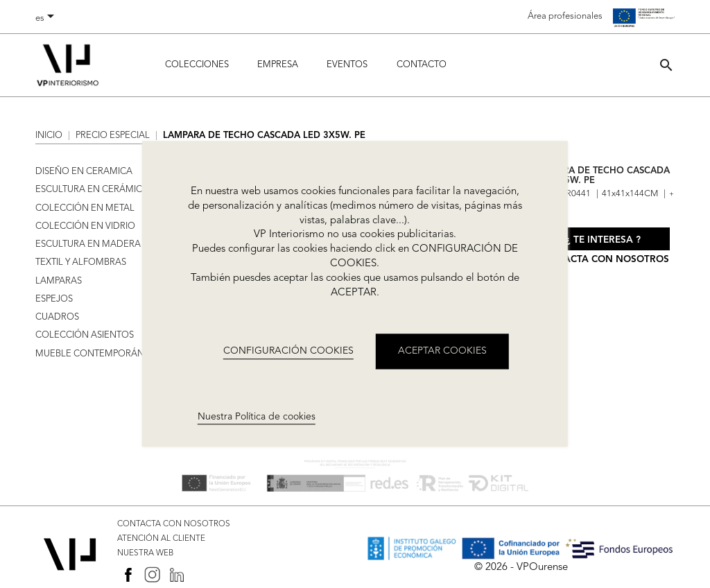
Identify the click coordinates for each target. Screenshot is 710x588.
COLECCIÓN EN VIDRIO (85, 226)
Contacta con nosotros (603, 260)
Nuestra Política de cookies (257, 417)
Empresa (278, 65)
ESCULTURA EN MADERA (88, 244)
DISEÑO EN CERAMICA (84, 172)
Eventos (347, 65)
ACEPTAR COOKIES (442, 352)
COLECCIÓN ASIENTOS (85, 335)
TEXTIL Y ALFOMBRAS (81, 262)
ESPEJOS (54, 299)
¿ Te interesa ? (603, 240)
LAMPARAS (59, 281)
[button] (666, 65)
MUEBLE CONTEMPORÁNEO (96, 354)
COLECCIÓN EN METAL (85, 208)
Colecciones (197, 65)
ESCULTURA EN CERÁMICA (92, 190)
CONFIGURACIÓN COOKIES (288, 351)
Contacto (422, 65)
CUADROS (57, 317)
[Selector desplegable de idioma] (47, 19)
